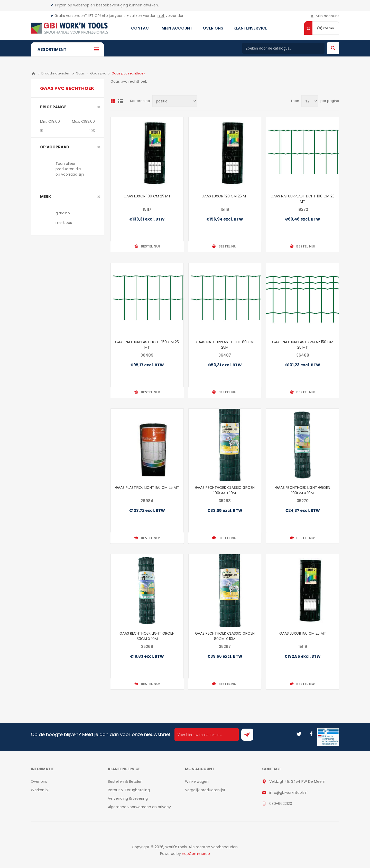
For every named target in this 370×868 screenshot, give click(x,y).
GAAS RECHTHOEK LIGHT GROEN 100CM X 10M (303, 490)
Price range (53, 107)
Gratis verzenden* (71, 16)
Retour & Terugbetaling (129, 790)
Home (33, 73)
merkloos (64, 223)
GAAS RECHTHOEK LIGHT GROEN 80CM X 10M (147, 636)
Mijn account (327, 16)
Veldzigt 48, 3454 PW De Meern (297, 781)
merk (46, 197)
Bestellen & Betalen (125, 781)
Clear (99, 107)
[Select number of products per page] (310, 101)
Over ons (39, 781)
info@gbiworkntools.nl (289, 793)
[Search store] (283, 48)
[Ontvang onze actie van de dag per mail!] (207, 735)
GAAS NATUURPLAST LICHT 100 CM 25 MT (303, 199)
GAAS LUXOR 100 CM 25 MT (147, 196)
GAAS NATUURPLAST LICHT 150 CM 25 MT (147, 345)
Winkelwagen (197, 781)
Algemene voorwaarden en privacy (139, 807)
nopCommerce (196, 854)
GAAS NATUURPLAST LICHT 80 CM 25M (225, 345)
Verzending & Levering (128, 798)
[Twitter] (299, 734)
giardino (63, 213)
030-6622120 (281, 804)
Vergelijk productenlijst (205, 790)
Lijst (121, 101)
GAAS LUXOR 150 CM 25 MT (303, 633)
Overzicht (113, 101)
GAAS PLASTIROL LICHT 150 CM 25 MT (147, 488)
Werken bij (40, 790)
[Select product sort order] (175, 101)
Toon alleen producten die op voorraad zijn (70, 169)
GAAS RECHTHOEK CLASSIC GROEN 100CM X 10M (225, 490)
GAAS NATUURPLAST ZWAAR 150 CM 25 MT (303, 345)
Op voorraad (55, 147)
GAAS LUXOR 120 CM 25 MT (225, 196)
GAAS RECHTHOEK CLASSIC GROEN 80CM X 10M (225, 636)
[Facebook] (311, 734)
